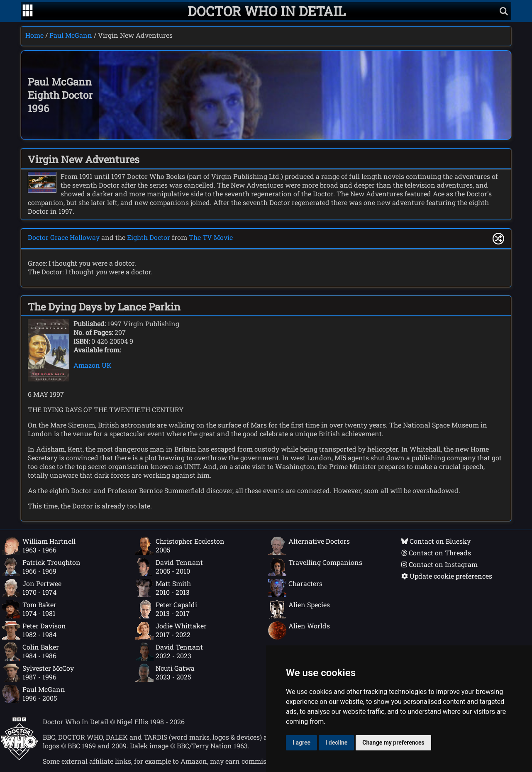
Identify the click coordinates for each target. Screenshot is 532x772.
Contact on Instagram (439, 564)
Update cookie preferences (447, 576)
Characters (295, 588)
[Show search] (504, 11)
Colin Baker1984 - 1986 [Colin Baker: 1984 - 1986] (31, 652)
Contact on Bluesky (436, 541)
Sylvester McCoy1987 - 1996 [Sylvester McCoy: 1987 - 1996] (38, 673)
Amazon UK (93, 365)
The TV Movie (211, 237)
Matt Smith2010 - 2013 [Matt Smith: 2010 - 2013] (163, 588)
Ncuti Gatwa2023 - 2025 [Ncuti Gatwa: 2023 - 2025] (165, 673)
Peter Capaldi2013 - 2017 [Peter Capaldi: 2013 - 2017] (166, 609)
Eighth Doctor (149, 237)
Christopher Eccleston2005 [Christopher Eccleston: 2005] (180, 546)
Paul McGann (71, 35)
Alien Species (299, 609)
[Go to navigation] (28, 11)
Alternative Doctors (309, 546)
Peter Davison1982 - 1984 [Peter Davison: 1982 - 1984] (34, 630)
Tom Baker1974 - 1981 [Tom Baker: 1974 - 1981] (29, 609)
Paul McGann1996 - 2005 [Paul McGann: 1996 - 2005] (34, 694)
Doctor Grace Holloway (64, 237)
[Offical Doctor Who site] (19, 758)
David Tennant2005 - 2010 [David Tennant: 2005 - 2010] (169, 567)
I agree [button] (301, 743)
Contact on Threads (436, 553)
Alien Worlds (299, 630)
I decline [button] (336, 743)
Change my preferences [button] (393, 743)
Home (34, 35)
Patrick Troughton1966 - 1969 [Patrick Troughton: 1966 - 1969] (41, 567)
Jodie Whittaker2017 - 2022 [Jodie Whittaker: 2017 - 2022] (171, 630)
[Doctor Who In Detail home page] (267, 11)
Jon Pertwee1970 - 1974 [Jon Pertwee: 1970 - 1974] (32, 588)
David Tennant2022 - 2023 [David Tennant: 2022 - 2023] (169, 652)
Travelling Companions (315, 567)
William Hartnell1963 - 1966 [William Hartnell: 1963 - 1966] (39, 546)
